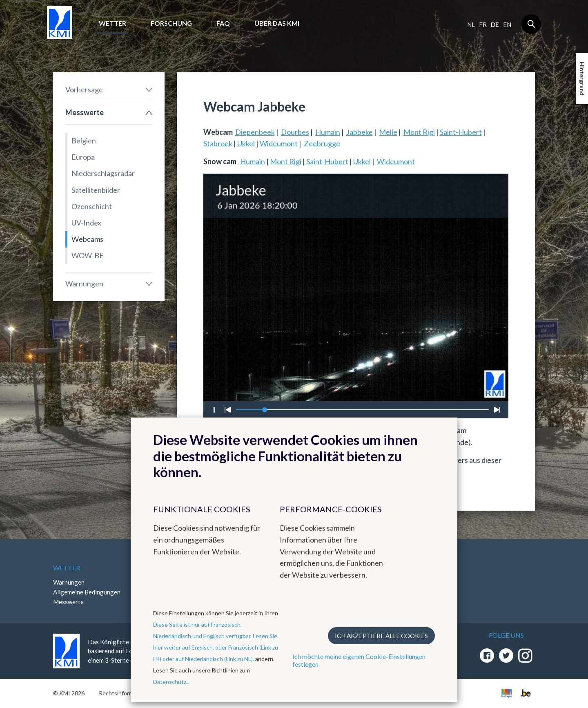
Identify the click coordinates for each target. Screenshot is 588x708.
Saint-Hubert (461, 132)
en (507, 25)
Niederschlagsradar (103, 173)
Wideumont (279, 143)
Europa (83, 157)
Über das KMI (277, 23)
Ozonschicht (92, 206)
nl (471, 25)
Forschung (171, 23)
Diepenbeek (255, 132)
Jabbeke (360, 132)
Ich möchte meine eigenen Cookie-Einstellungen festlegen (359, 660)
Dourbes (295, 132)
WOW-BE (88, 255)
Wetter (112, 23)
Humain (328, 132)
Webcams (87, 239)
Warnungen (84, 284)
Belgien (84, 141)
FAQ (223, 23)
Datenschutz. (170, 682)
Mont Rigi (419, 132)
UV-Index (86, 223)
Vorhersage (84, 89)
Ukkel (246, 143)
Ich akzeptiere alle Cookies (381, 636)
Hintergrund (582, 79)
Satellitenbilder (96, 190)
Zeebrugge (322, 143)
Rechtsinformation (123, 693)
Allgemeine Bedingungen (87, 592)
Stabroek (218, 143)
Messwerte (85, 112)
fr (483, 25)
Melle (388, 132)
